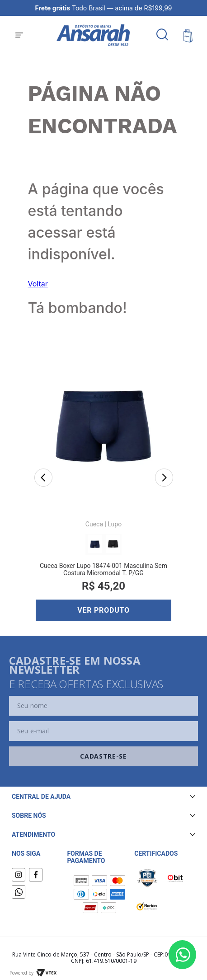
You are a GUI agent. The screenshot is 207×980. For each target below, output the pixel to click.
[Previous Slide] (43, 478)
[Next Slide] (164, 478)
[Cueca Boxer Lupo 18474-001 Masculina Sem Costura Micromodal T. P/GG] (103, 479)
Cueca (94, 524)
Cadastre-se (103, 756)
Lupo (115, 524)
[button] (19, 36)
